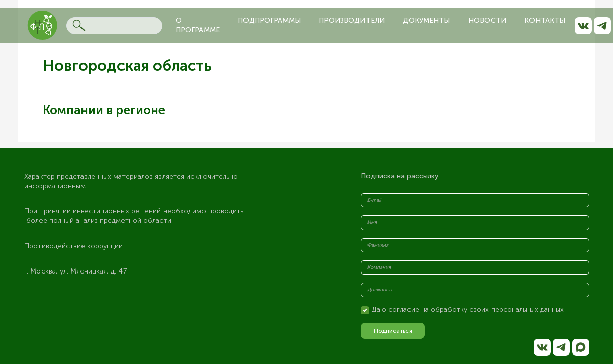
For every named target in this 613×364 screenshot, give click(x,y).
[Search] (114, 26)
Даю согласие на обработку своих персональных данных (468, 310)
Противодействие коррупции (74, 246)
